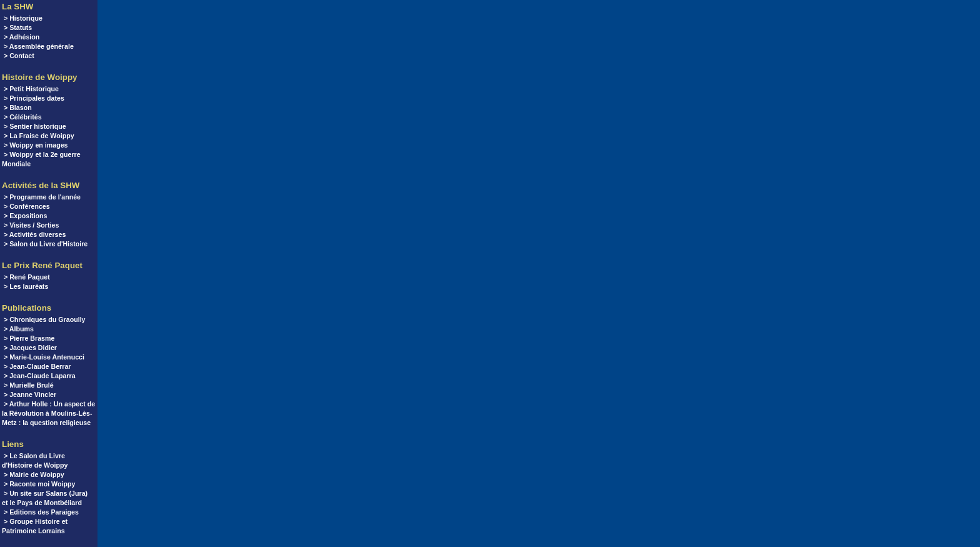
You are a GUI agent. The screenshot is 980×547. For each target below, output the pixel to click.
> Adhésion (22, 37)
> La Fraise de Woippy (39, 136)
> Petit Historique (31, 89)
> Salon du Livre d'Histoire (46, 244)
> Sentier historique (35, 126)
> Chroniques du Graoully (45, 319)
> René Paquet (27, 277)
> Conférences (27, 206)
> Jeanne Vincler (30, 394)
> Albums (19, 329)
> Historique (23, 18)
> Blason (18, 108)
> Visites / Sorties (31, 225)
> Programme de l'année (42, 197)
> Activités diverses (35, 234)
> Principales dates (34, 98)
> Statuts (18, 28)
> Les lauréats (26, 286)
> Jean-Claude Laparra (40, 376)
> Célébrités (23, 117)
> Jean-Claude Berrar (37, 366)
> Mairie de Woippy (34, 474)
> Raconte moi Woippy (39, 484)
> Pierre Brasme (29, 338)
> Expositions (26, 216)
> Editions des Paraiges (41, 512)
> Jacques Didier (30, 348)
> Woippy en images (36, 145)
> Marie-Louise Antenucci (44, 357)
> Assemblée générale (39, 46)
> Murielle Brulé (29, 385)
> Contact (19, 56)
